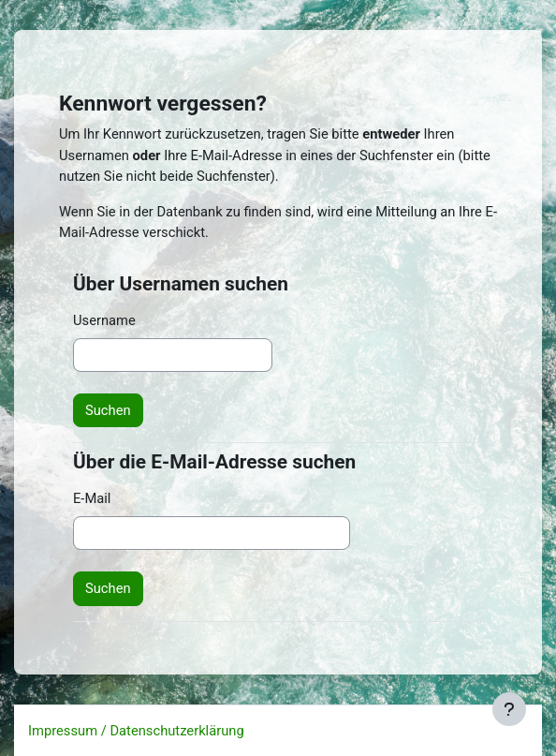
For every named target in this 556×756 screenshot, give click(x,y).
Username (104, 320)
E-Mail (92, 498)
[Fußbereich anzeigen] (509, 709)
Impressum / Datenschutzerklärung (136, 731)
